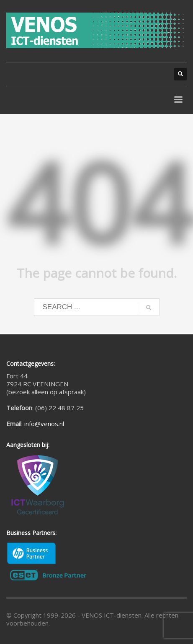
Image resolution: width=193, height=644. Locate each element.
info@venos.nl (44, 424)
